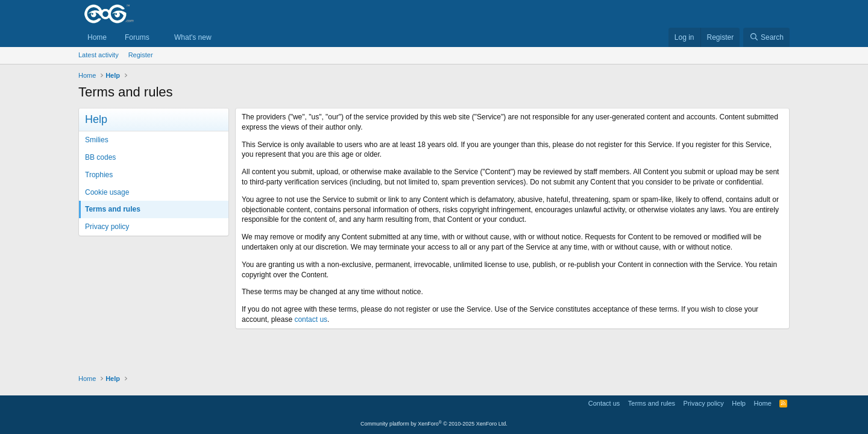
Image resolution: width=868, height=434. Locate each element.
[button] (158, 38)
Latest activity (99, 55)
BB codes (100, 157)
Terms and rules (113, 209)
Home (97, 37)
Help (739, 403)
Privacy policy (107, 227)
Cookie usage (107, 192)
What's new (193, 37)
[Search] (766, 38)
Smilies (97, 140)
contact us (311, 319)
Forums (137, 37)
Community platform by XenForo (434, 424)
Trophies (99, 175)
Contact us (604, 403)
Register (141, 55)
